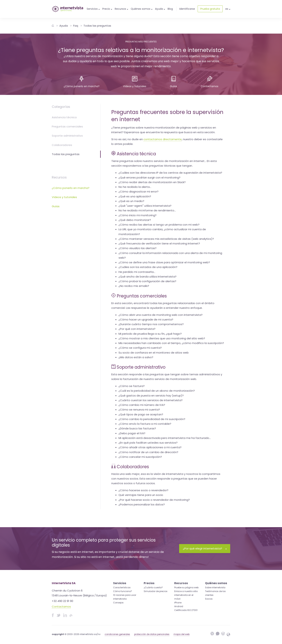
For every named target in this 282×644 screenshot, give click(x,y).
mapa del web (182, 634)
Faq (76, 26)
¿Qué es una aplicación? (135, 196)
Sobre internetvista (215, 587)
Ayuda (64, 26)
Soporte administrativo (67, 136)
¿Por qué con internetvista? (137, 329)
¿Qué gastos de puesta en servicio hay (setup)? (151, 396)
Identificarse (187, 9)
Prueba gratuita (210, 9)
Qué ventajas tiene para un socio (141, 495)
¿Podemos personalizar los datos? (142, 504)
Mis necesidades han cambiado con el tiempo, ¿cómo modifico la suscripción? (171, 343)
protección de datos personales (152, 634)
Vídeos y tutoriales (64, 197)
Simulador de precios (156, 591)
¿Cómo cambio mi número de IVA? (142, 405)
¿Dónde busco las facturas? (137, 428)
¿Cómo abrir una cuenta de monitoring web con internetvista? (161, 315)
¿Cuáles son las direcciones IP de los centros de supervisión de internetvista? (170, 173)
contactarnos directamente (163, 139)
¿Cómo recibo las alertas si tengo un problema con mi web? (159, 225)
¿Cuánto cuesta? (153, 587)
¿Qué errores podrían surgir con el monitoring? (149, 177)
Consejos (118, 603)
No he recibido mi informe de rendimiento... (147, 210)
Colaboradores (62, 145)
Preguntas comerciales (67, 126)
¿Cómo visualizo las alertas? (137, 248)
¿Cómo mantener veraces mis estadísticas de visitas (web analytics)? (166, 239)
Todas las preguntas (97, 26)
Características (122, 587)
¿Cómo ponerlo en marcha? (71, 188)
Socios (209, 599)
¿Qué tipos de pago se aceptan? (141, 414)
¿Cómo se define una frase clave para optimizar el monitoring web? (164, 262)
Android (179, 606)
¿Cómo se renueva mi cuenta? (139, 410)
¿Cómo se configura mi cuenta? (140, 348)
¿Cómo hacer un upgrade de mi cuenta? (146, 319)
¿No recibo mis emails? (134, 286)
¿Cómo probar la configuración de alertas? (147, 281)
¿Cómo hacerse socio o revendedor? (143, 490)
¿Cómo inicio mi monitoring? (137, 215)
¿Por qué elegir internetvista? (205, 548)
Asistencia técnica (64, 117)
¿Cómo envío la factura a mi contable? (145, 424)
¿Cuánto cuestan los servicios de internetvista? (151, 400)
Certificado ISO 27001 (186, 610)
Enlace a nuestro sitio (186, 591)
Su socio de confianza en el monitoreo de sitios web (154, 353)
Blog (170, 9)
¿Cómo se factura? (132, 386)
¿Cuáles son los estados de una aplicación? (148, 267)
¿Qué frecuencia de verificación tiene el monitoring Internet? (159, 243)
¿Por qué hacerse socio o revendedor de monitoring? (154, 500)
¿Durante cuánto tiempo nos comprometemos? (151, 324)
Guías (56, 206)
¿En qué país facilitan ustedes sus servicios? (148, 443)
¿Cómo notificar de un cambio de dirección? (148, 452)
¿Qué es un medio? (131, 201)
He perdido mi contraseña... (137, 272)
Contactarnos (61, 607)
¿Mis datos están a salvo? (136, 357)
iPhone (178, 603)
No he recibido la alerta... (135, 187)
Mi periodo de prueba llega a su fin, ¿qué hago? (150, 334)
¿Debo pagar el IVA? (132, 433)
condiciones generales (117, 634)
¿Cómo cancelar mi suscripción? (140, 457)
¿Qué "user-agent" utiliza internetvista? (145, 206)
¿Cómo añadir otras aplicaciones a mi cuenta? (150, 447)
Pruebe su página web (186, 587)
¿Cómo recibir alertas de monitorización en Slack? (152, 182)
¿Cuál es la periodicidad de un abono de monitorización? (157, 391)
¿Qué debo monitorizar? (135, 220)
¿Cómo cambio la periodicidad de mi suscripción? (152, 419)
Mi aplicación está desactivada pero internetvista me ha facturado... (165, 438)
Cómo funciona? (123, 591)
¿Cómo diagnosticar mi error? (138, 192)
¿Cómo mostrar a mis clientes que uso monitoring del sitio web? (162, 338)
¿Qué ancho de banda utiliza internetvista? (147, 277)
